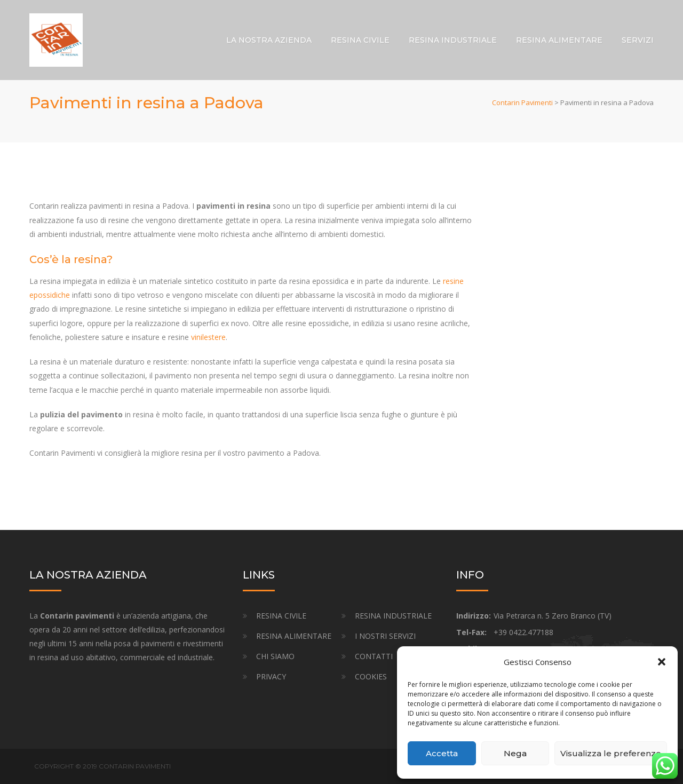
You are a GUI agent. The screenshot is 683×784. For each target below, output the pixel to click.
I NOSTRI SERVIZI (385, 636)
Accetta (442, 753)
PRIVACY (271, 676)
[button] (662, 662)
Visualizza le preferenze (611, 753)
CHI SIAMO (275, 656)
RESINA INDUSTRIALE (453, 40)
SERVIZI (638, 40)
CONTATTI (374, 656)
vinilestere (208, 337)
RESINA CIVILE (360, 40)
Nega (515, 753)
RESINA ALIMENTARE (559, 40)
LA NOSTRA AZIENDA (269, 40)
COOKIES (371, 676)
